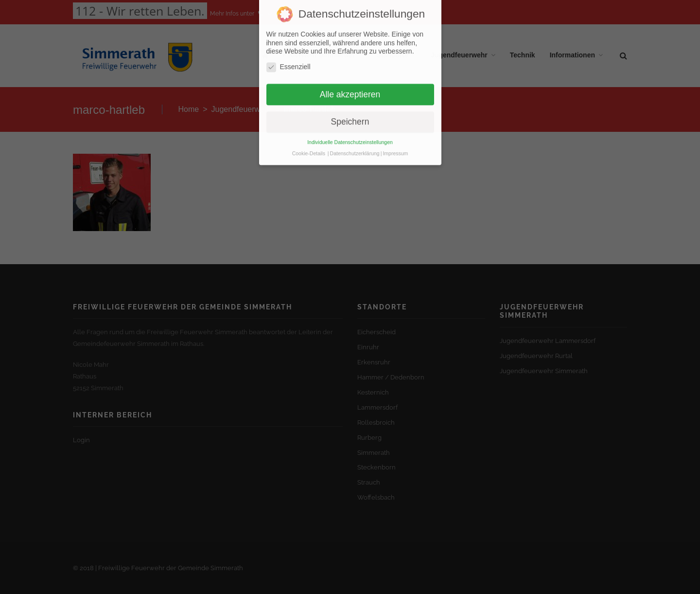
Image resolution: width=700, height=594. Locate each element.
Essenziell (289, 56)
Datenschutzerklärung (355, 142)
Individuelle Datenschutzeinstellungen (350, 131)
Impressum (395, 142)
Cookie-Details (309, 142)
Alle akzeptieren (350, 83)
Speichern (350, 110)
